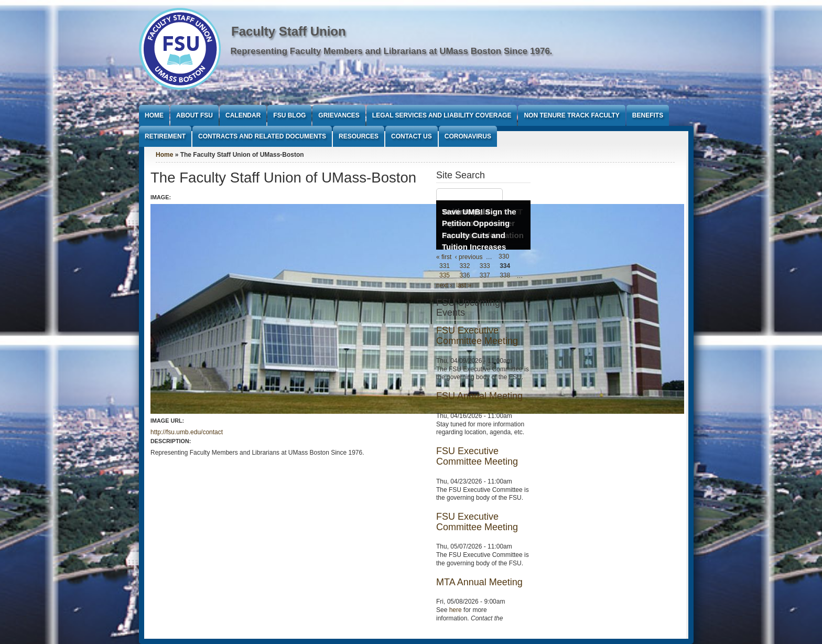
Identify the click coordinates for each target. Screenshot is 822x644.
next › (444, 285)
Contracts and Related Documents (262, 136)
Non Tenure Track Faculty (571, 115)
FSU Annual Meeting (479, 396)
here (456, 610)
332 (464, 266)
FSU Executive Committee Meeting (477, 336)
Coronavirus (468, 136)
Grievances (339, 115)
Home (154, 115)
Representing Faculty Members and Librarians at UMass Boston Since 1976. (392, 51)
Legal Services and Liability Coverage (442, 115)
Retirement (165, 136)
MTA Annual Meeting (479, 582)
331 (445, 266)
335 (445, 276)
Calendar (243, 115)
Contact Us (412, 136)
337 (485, 276)
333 (485, 266)
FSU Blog (289, 115)
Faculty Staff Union (289, 31)
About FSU (194, 115)
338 (505, 276)
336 (464, 276)
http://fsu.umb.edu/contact (187, 432)
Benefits (648, 115)
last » (464, 285)
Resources (359, 136)
